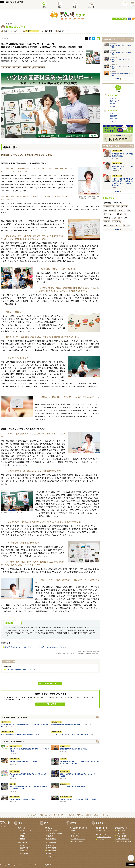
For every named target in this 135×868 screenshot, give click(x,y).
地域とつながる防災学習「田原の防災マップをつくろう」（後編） (29, 775)
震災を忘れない (51, 839)
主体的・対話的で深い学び (113, 225)
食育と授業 (48, 31)
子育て (114, 218)
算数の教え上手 (51, 845)
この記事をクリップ (48, 683)
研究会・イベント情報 (104, 837)
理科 (120, 218)
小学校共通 (107, 203)
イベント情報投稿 (122, 836)
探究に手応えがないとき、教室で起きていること (122, 167)
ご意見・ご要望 (46, 704)
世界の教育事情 (51, 851)
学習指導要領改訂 (39, 68)
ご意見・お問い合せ (123, 839)
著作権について (45, 815)
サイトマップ (104, 815)
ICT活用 (125, 207)
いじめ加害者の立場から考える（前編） (120, 53)
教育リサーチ (63, 31)
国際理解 (107, 222)
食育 (129, 210)
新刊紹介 (113, 104)
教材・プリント (76, 836)
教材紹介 (113, 106)
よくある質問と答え (91, 815)
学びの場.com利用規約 (76, 815)
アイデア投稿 (120, 833)
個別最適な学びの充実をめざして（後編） (74, 749)
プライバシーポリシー (59, 815)
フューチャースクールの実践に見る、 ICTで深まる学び (70, 734)
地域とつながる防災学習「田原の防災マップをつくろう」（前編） (79, 775)
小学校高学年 (6, 68)
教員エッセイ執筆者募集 (124, 841)
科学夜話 (49, 853)
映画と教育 (50, 836)
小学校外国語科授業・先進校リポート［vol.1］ (22, 670)
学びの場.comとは (32, 815)
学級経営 (112, 210)
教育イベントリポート (12, 31)
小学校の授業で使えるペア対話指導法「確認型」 (122, 155)
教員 (126, 218)
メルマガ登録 (121, 830)
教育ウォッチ (115, 101)
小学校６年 (107, 214)
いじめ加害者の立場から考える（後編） (120, 46)
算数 (118, 207)
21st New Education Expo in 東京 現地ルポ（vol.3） (20, 734)
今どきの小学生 (51, 856)
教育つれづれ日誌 (117, 151)
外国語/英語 (17, 68)
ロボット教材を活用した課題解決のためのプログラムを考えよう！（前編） (25, 725)
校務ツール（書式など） (79, 841)
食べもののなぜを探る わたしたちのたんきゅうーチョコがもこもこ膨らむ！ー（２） (79, 762)
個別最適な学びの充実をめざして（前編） (24, 761)
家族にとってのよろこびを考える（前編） (121, 67)
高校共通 (107, 218)
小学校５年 (121, 210)
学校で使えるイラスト (78, 839)
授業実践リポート (32, 31)
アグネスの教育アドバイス (54, 833)
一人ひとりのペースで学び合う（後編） (73, 787)
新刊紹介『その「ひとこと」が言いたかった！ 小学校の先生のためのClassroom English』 (35, 647)
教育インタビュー (116, 98)
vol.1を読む (8, 661)
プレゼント (101, 840)
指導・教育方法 (109, 207)
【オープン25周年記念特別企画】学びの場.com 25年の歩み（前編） (29, 750)
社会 (125, 214)
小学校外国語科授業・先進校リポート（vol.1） (67, 724)
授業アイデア (75, 833)
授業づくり (27, 68)
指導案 (73, 830)
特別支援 (127, 225)
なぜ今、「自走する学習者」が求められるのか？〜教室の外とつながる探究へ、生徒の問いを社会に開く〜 (122, 182)
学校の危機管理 (51, 848)
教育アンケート (102, 830)
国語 (105, 210)
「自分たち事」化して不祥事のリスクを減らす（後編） (78, 799)
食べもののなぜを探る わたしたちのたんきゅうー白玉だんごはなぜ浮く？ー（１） (29, 788)
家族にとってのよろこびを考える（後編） (121, 60)
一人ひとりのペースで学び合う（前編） (23, 799)
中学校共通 (117, 214)
